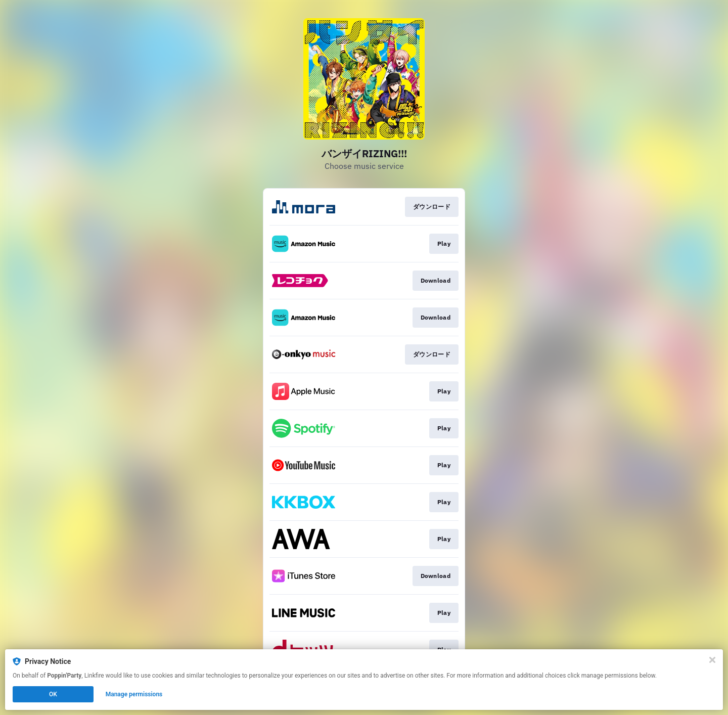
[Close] (712, 660)
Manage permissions (134, 694)
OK (53, 694)
